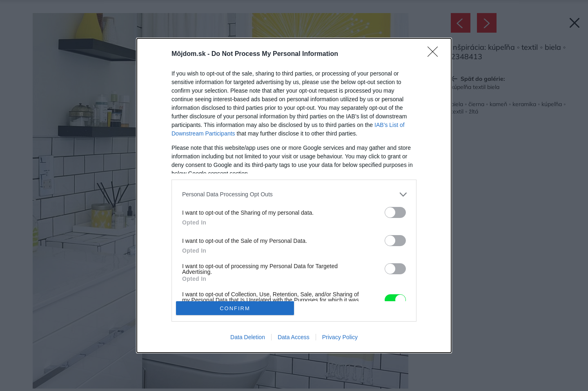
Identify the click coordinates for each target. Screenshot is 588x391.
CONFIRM (235, 308)
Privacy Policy (340, 337)
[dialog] (294, 195)
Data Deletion (248, 337)
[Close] (435, 54)
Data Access (294, 337)
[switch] (395, 212)
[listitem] (294, 194)
